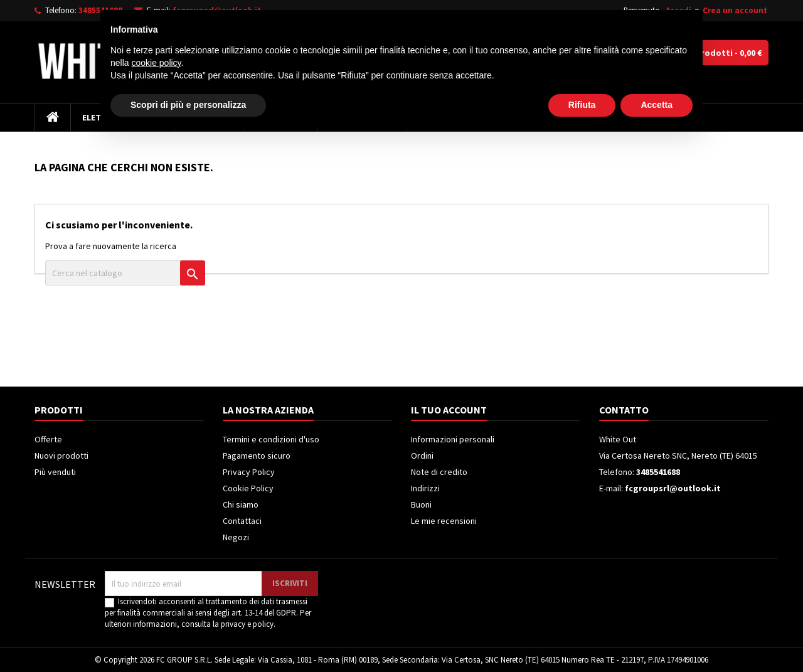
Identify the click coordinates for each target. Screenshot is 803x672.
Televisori (209, 117)
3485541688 (100, 10)
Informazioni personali (453, 439)
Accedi (678, 10)
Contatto (624, 410)
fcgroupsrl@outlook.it (217, 10)
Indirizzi (425, 488)
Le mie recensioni (444, 521)
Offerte (48, 439)
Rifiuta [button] (582, 637)
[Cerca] (444, 53)
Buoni (421, 504)
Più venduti (55, 472)
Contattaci (242, 521)
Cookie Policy (248, 488)
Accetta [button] (657, 637)
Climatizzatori (362, 117)
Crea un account (735, 10)
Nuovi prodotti (61, 456)
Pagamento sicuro (257, 456)
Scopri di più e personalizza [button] (188, 637)
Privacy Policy (249, 472)
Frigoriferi (280, 117)
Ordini (422, 456)
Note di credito (439, 472)
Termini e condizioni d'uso (271, 439)
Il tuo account (449, 410)
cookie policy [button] (156, 595)
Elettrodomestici (122, 117)
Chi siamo (241, 504)
